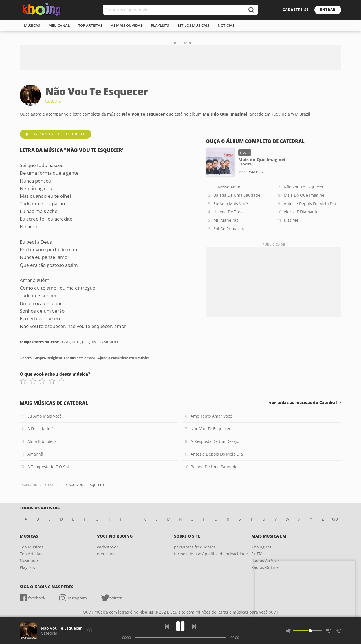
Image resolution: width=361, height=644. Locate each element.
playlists (160, 25)
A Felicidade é (40, 429)
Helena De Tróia (229, 212)
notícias (226, 25)
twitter (116, 598)
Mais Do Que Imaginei (305, 195)
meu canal (59, 25)
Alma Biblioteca (42, 441)
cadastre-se (296, 10)
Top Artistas (31, 554)
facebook (37, 598)
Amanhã (35, 454)
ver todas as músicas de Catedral (303, 403)
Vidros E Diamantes (302, 212)
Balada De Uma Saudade (237, 195)
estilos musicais (193, 25)
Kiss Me (291, 220)
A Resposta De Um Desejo (215, 441)
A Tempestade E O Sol (48, 467)
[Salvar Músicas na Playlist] (338, 631)
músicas (32, 25)
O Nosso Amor (227, 187)
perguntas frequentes (195, 547)
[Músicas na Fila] (329, 631)
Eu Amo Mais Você (231, 204)
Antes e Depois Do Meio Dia (310, 204)
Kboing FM (261, 547)
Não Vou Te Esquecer (304, 187)
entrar (328, 10)
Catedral (49, 633)
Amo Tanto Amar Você (211, 416)
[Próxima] (194, 627)
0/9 (335, 519)
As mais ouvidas (127, 25)
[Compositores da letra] (90, 630)
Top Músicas (32, 547)
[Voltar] (167, 627)
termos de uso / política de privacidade (211, 554)
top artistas (90, 25)
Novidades (30, 560)
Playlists (27, 567)
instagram (77, 598)
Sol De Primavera (230, 229)
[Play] (180, 626)
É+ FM (257, 554)
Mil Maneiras (226, 220)
